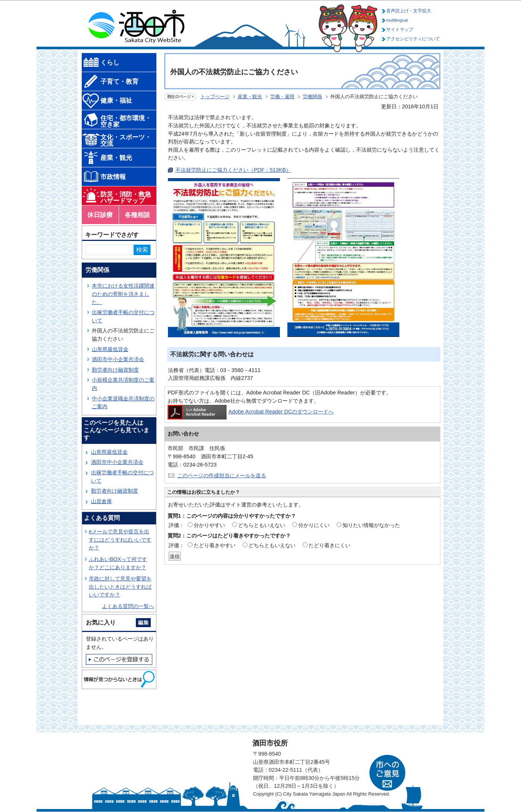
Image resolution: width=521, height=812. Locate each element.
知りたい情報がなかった (371, 525)
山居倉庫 (102, 501)
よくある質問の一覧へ (128, 606)
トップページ (215, 97)
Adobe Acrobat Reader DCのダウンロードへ (251, 412)
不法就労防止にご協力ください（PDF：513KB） (233, 170)
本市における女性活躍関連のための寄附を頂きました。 (123, 294)
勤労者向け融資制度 (115, 370)
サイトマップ (400, 30)
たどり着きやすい (215, 545)
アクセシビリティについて (413, 39)
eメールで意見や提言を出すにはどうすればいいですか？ (120, 540)
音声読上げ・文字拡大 (409, 11)
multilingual (397, 20)
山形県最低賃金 (110, 349)
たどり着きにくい (330, 545)
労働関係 (312, 97)
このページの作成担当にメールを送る (222, 475)
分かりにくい (314, 525)
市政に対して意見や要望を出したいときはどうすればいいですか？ (120, 587)
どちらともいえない (262, 525)
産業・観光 (250, 97)
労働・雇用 (282, 97)
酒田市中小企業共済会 (118, 359)
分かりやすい (209, 525)
